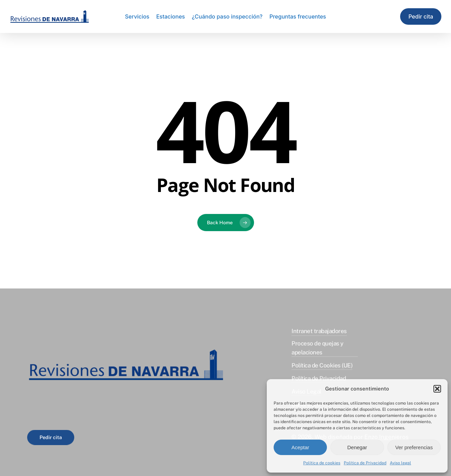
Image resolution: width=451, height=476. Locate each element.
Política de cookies (322, 463)
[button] (437, 389)
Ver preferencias (414, 447)
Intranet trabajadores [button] (319, 336)
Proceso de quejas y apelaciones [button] (317, 352)
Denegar (357, 447)
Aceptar (300, 447)
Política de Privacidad (365, 463)
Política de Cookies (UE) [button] (322, 370)
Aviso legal (400, 463)
